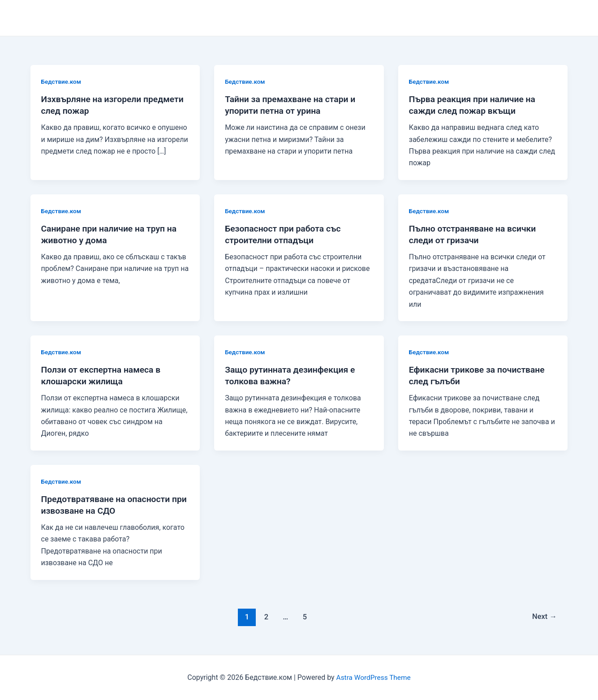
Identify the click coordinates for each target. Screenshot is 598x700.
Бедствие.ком (62, 82)
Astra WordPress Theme (373, 677)
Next (544, 616)
